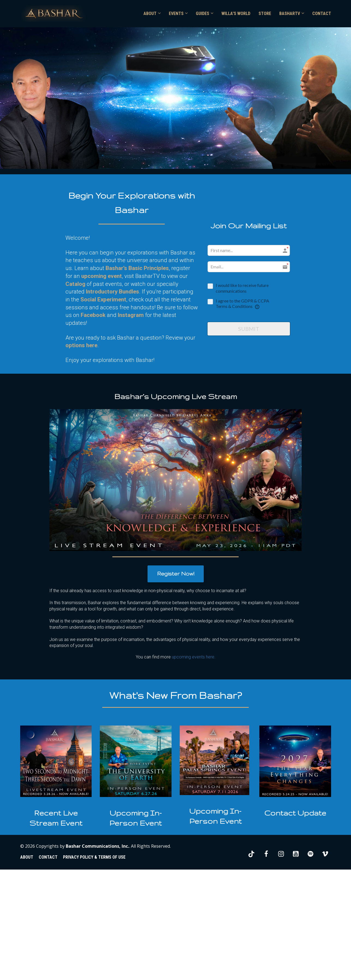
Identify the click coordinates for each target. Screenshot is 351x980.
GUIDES (202, 14)
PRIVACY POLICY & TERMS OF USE (94, 857)
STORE (265, 14)
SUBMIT (249, 329)
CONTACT (322, 14)
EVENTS (176, 14)
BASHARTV (290, 14)
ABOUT (150, 14)
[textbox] (56, 818)
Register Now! (176, 574)
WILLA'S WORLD (236, 14)
